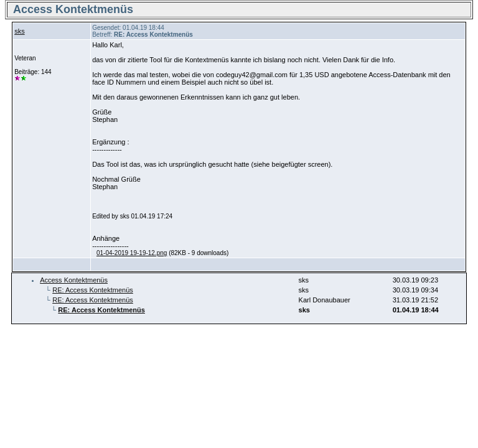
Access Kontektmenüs (74, 280)
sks (20, 31)
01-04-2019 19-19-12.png (132, 253)
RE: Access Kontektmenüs (93, 290)
